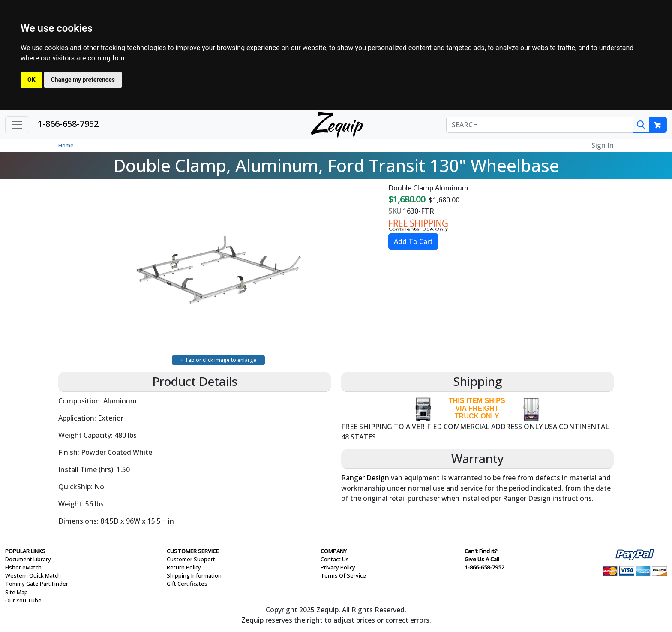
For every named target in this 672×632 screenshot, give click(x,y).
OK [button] (31, 80)
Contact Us (335, 559)
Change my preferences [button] (83, 80)
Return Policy (184, 567)
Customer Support (191, 559)
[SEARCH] (540, 125)
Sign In (603, 145)
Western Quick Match (33, 575)
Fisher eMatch (23, 567)
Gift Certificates (187, 584)
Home (66, 145)
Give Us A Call (482, 559)
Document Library (28, 559)
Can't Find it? (481, 551)
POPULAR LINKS (25, 551)
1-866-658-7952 (68, 124)
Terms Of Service (343, 575)
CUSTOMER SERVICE (193, 551)
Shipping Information (194, 575)
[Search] (641, 125)
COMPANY (334, 551)
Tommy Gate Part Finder (37, 584)
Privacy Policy (338, 567)
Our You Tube (23, 600)
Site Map (16, 592)
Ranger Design (365, 478)
